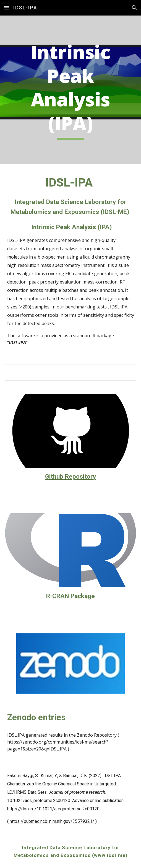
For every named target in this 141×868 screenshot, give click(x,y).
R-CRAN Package (70, 596)
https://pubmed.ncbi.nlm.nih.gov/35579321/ (52, 821)
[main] (71, 90)
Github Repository (70, 477)
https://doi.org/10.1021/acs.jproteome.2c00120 (53, 809)
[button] (7, 8)
